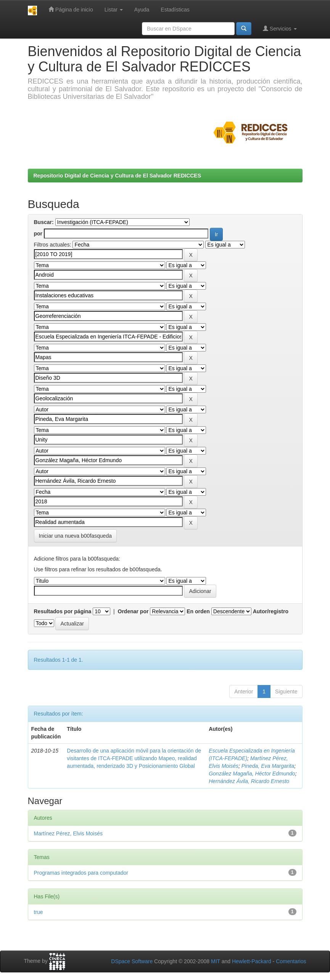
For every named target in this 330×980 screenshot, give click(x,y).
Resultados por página (63, 611)
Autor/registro (271, 611)
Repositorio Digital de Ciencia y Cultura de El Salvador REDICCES (118, 176)
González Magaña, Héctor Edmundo (252, 774)
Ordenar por (133, 611)
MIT (216, 961)
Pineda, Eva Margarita (268, 766)
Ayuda (142, 10)
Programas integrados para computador (81, 873)
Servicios (280, 28)
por (38, 234)
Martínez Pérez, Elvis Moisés (68, 833)
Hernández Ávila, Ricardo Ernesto (249, 781)
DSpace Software (132, 961)
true (39, 912)
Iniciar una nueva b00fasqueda (75, 536)
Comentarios (291, 961)
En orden (198, 611)
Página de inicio (71, 9)
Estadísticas (175, 10)
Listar (114, 10)
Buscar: (44, 222)
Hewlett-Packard (252, 961)
